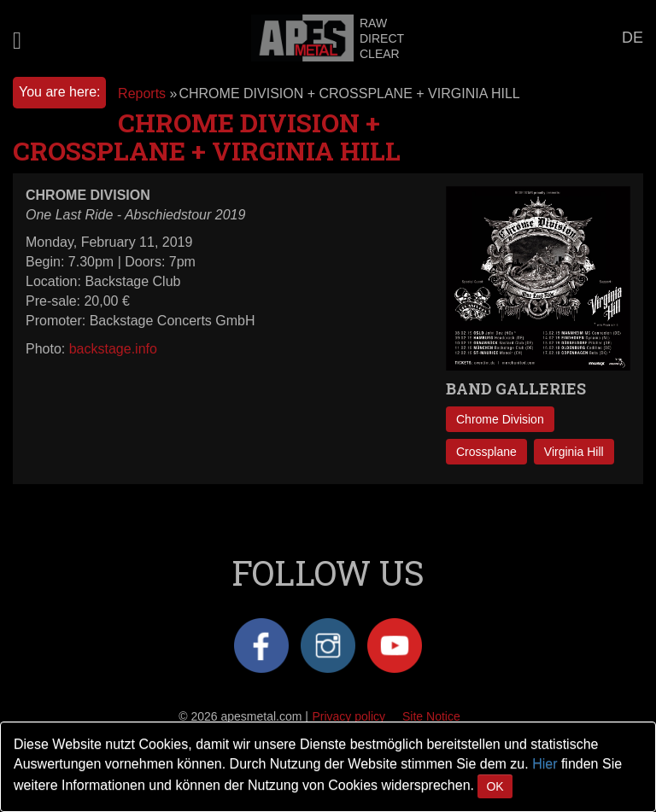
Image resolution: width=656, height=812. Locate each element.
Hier (545, 764)
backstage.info (113, 349)
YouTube (395, 646)
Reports (142, 93)
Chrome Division (500, 419)
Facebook (261, 646)
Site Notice (431, 716)
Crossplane (486, 452)
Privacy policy (348, 716)
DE (633, 38)
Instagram (328, 646)
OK (495, 786)
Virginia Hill (574, 452)
